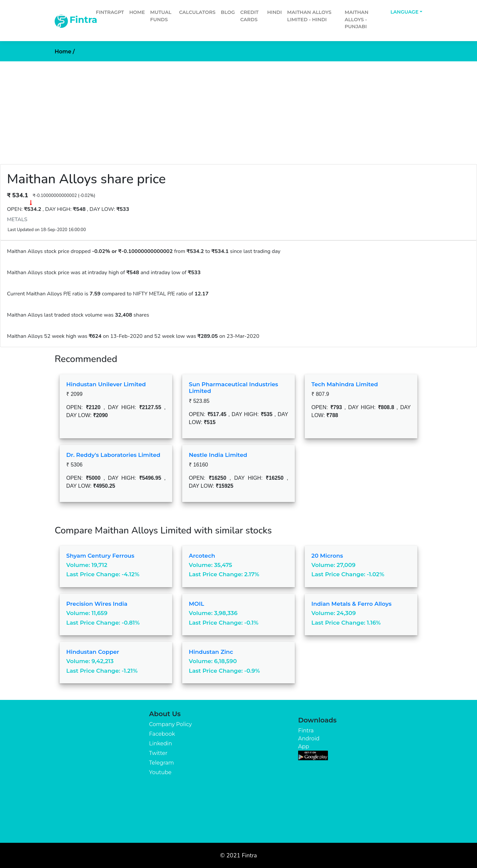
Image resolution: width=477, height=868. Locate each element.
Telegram (161, 763)
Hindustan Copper (93, 652)
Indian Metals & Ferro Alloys (351, 604)
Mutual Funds (161, 16)
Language (405, 12)
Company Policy (170, 724)
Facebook (162, 734)
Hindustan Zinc (211, 652)
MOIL (196, 604)
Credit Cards (249, 16)
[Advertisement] (238, 111)
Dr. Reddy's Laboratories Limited (113, 455)
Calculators (197, 12)
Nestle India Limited (218, 455)
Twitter (158, 753)
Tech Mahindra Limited (345, 384)
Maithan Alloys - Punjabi (356, 19)
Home (137, 12)
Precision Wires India (97, 604)
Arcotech (202, 556)
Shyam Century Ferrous (100, 556)
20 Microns (327, 556)
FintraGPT (110, 12)
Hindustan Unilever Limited (106, 384)
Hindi (274, 12)
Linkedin (160, 744)
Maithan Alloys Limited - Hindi (309, 16)
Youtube (160, 772)
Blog (228, 12)
